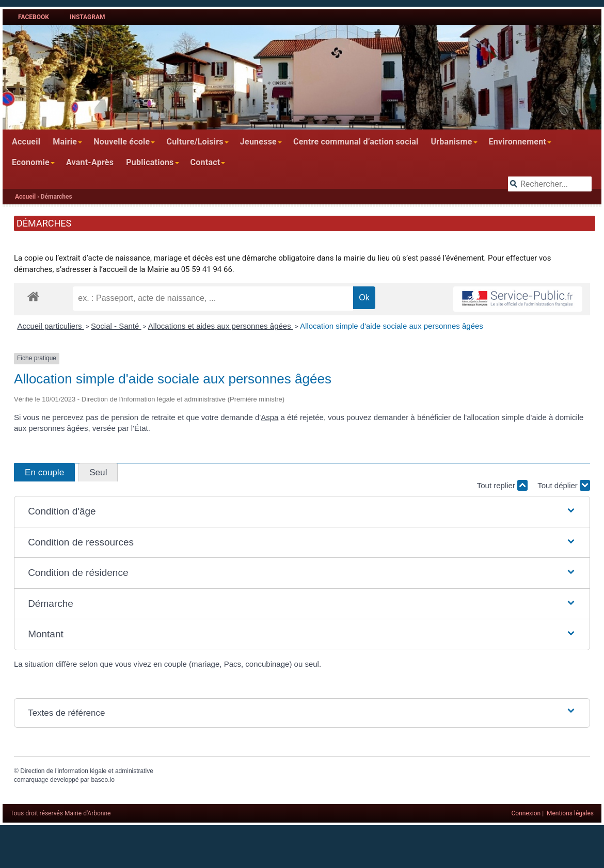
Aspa (269, 417)
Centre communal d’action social (356, 142)
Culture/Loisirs (195, 142)
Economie (31, 162)
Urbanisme (451, 142)
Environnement (518, 142)
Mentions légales (570, 813)
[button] (302, 512)
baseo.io (102, 780)
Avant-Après (90, 162)
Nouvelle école (122, 142)
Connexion (526, 813)
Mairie (65, 142)
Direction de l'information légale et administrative (87, 771)
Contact (205, 162)
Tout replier (502, 485)
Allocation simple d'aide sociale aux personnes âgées (392, 326)
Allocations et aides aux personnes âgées (221, 326)
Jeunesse (258, 142)
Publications (150, 162)
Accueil (26, 142)
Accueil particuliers (51, 326)
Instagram (88, 17)
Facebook (34, 17)
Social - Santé (116, 326)
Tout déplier (564, 485)
